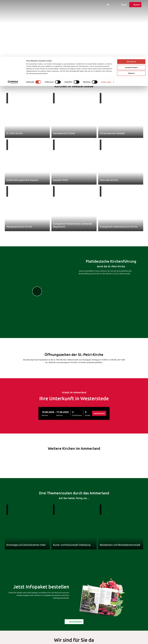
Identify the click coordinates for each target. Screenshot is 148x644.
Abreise (59, 367)
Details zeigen (106, 25)
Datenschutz (72, 641)
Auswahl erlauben (131, 11)
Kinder (88, 367)
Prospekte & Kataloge (74, 623)
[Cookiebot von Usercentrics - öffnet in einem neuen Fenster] (13, 25)
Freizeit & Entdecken (28, 67)
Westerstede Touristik (12, 67)
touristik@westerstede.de (71, 616)
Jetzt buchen (99, 365)
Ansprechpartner (68, 625)
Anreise (45, 367)
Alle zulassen (131, 5)
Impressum (61, 641)
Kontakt (52, 641)
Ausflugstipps (40, 67)
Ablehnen (131, 17)
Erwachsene (77, 367)
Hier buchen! (70, 620)
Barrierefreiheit (93, 641)
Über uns (82, 641)
